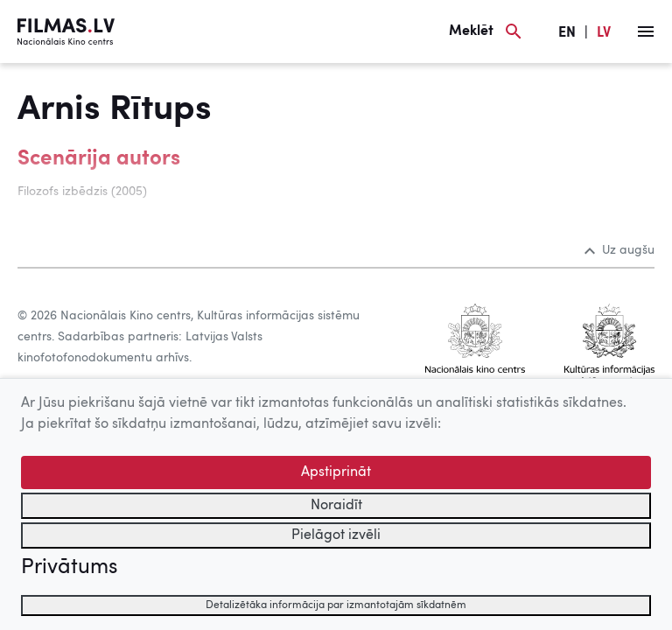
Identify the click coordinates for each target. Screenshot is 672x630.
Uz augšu (619, 250)
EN (567, 33)
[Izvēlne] (646, 31)
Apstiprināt (336, 472)
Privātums (69, 568)
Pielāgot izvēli (336, 535)
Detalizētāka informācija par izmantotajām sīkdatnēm (336, 605)
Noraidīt (336, 506)
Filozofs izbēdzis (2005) (82, 192)
